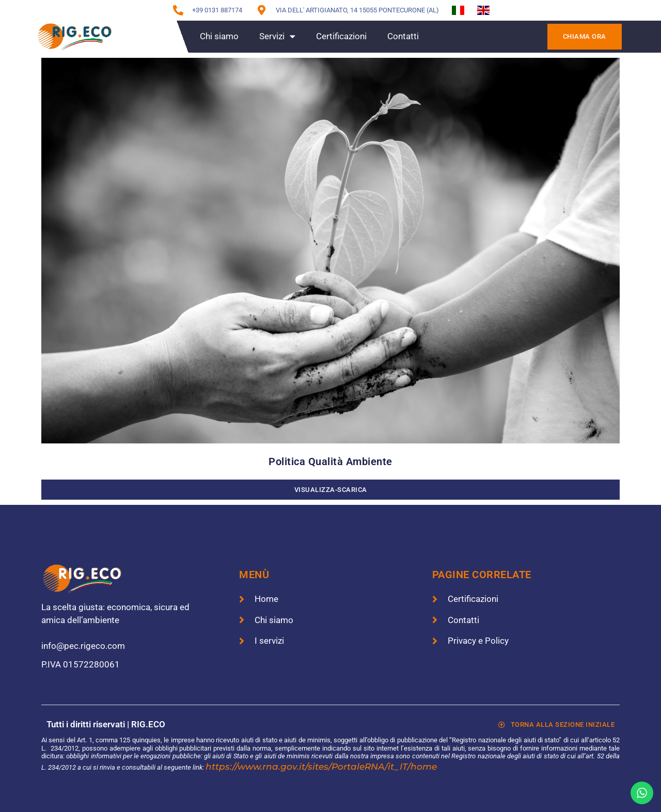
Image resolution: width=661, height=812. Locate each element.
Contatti (403, 36)
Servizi (277, 36)
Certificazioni (341, 36)
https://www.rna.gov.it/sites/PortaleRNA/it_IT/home (321, 767)
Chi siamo (219, 36)
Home (167, 36)
